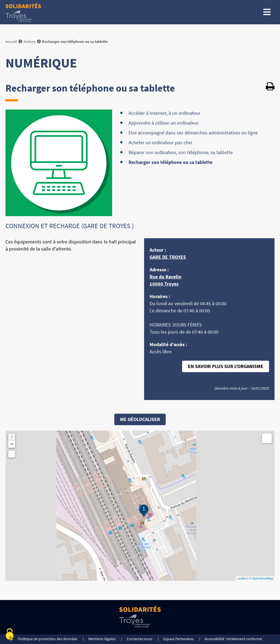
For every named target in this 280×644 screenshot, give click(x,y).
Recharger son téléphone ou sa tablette (170, 162)
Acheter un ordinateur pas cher (161, 142)
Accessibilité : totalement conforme (233, 639)
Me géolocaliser (140, 419)
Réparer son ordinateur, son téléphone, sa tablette (181, 152)
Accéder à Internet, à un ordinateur (164, 113)
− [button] (12, 444)
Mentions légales (102, 639)
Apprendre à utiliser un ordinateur (164, 123)
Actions (30, 42)
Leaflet (242, 578)
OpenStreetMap (262, 578)
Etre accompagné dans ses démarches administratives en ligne (193, 133)
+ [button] (12, 437)
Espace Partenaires (178, 639)
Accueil (11, 42)
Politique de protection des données (48, 639)
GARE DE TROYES (168, 257)
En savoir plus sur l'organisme (226, 366)
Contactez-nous (139, 639)
